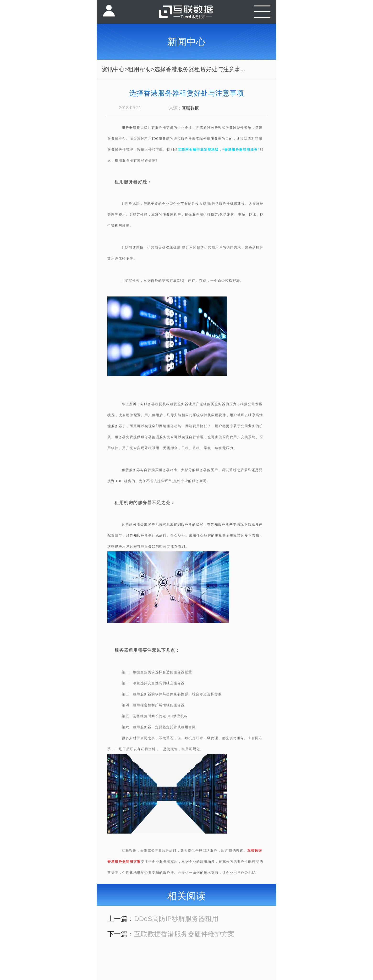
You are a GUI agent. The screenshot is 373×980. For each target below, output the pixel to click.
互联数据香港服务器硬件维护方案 (184, 934)
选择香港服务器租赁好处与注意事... (200, 69)
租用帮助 (139, 69)
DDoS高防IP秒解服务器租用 (176, 919)
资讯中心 (113, 69)
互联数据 (190, 108)
